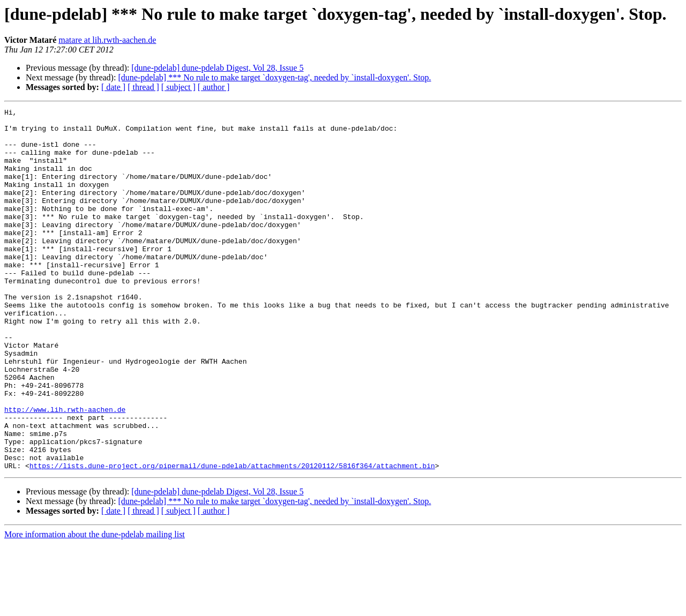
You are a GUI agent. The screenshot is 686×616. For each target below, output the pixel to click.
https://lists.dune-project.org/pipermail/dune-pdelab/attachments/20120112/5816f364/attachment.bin (232, 538)
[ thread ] (143, 87)
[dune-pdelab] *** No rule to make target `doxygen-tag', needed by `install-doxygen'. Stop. (274, 77)
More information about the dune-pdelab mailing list (95, 607)
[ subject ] (178, 87)
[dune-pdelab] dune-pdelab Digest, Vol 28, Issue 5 (217, 68)
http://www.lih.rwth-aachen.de (65, 470)
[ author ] (214, 87)
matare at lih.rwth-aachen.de (107, 40)
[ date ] (113, 87)
